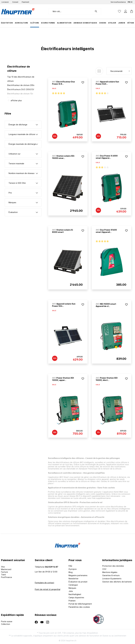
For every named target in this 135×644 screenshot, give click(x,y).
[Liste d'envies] (119, 11)
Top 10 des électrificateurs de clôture (21, 79)
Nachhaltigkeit (75, 594)
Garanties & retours (111, 575)
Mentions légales (110, 572)
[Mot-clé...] (71, 11)
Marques (72, 588)
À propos (73, 569)
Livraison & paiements (112, 579)
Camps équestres (76, 597)
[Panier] (131, 11)
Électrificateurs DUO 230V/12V (21, 89)
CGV (104, 569)
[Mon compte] (126, 11)
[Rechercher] (97, 11)
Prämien (72, 601)
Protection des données (113, 566)
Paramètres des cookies (79, 607)
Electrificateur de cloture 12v (20, 94)
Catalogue (73, 585)
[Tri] (119, 71)
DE (131, 2)
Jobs (71, 591)
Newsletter (73, 579)
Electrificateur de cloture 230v (21, 85)
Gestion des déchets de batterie (117, 582)
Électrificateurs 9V (15, 98)
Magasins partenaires (78, 575)
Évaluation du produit (78, 582)
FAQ (70, 566)
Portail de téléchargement (80, 604)
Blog (71, 572)
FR (129, 2)
